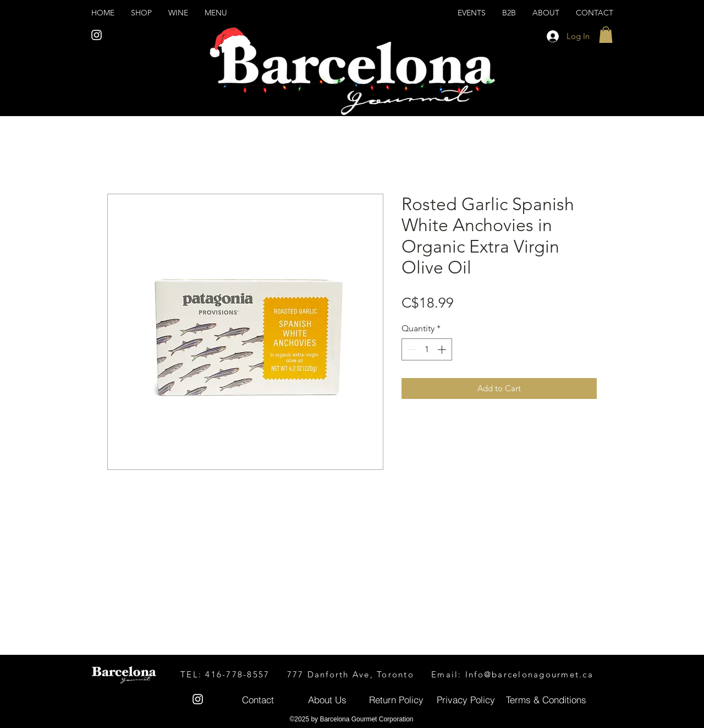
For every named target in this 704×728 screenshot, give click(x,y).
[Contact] (258, 699)
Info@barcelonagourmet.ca (529, 674)
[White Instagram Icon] (97, 35)
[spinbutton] (427, 349)
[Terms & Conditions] (546, 699)
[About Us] (327, 699)
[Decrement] (411, 349)
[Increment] (443, 349)
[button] (606, 35)
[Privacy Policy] (466, 699)
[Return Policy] (396, 699)
